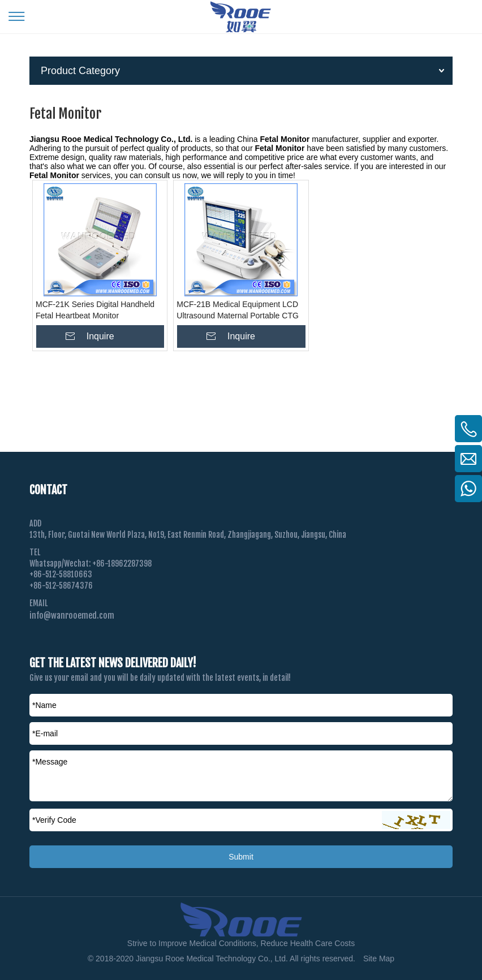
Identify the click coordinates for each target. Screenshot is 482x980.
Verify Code (54, 820)
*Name (44, 705)
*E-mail (45, 733)
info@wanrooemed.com (72, 616)
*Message (50, 762)
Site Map (379, 959)
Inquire (100, 336)
